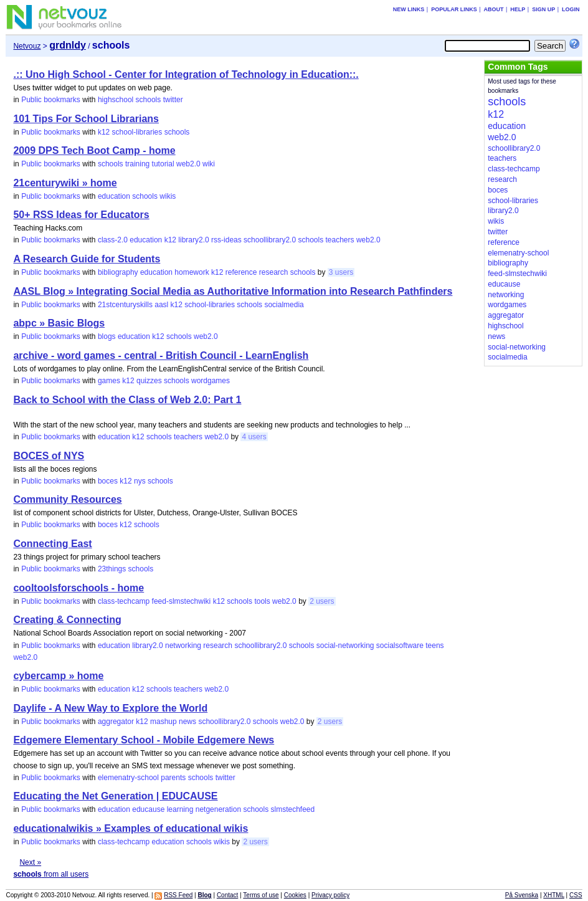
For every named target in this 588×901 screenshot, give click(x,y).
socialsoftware (400, 646)
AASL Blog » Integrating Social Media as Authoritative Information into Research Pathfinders (233, 291)
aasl (161, 305)
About (493, 9)
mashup (164, 722)
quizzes (149, 381)
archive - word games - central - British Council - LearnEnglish (161, 355)
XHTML (554, 895)
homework (192, 272)
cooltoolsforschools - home (78, 588)
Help (518, 9)
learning (180, 809)
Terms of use (261, 895)
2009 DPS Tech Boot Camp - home (94, 150)
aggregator (116, 722)
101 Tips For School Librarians (86, 119)
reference (241, 272)
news (187, 722)
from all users (51, 874)
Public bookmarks (51, 100)
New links (409, 9)
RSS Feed (178, 895)
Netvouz (27, 46)
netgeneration (218, 809)
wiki (209, 164)
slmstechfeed (292, 809)
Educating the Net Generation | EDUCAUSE (115, 796)
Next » (30, 862)
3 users (341, 272)
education (114, 196)
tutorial (163, 164)
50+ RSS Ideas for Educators (81, 215)
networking (183, 646)
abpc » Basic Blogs (59, 323)
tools (262, 601)
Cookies (295, 895)
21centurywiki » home (65, 183)
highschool (116, 100)
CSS (576, 895)
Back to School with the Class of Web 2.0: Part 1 (127, 400)
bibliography (118, 272)
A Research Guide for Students (87, 259)
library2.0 (193, 240)
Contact (227, 895)
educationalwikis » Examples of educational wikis (130, 828)
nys (140, 481)
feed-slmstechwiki (182, 601)
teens (434, 646)
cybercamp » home (58, 676)
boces (108, 481)
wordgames (211, 381)
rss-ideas (226, 240)
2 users (322, 601)
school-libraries (137, 132)
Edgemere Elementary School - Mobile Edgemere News (144, 740)
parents (173, 778)
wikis (168, 196)
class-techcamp (124, 601)
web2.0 (188, 164)
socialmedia (284, 305)
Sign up (543, 9)
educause (148, 809)
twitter (173, 100)
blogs (107, 336)
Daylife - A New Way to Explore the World (110, 708)
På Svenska (522, 895)
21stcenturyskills (125, 305)
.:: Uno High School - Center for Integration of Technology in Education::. (186, 74)
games (109, 381)
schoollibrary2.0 (270, 240)
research (274, 272)
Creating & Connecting (67, 620)
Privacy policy (330, 895)
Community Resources (67, 499)
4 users (254, 437)
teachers (340, 240)
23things (112, 569)
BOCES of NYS (49, 456)
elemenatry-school (128, 778)
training (137, 164)
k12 (104, 132)
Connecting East (52, 544)
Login (571, 9)
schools (149, 100)
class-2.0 (113, 240)
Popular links (454, 9)
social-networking (345, 646)
